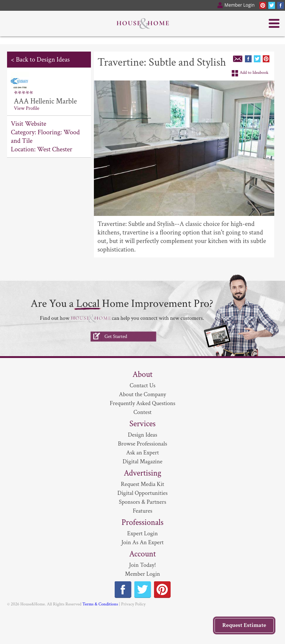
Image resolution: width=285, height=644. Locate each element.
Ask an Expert (142, 453)
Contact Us (142, 386)
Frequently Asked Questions (143, 403)
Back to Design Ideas (43, 60)
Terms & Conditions (100, 604)
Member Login (143, 574)
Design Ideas (142, 435)
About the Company (143, 395)
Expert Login (142, 534)
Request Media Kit (143, 484)
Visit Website (28, 124)
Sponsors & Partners (142, 502)
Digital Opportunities (142, 493)
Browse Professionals (143, 444)
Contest (143, 412)
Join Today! (142, 565)
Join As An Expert (142, 543)
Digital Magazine (142, 462)
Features (143, 511)
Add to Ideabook (254, 73)
